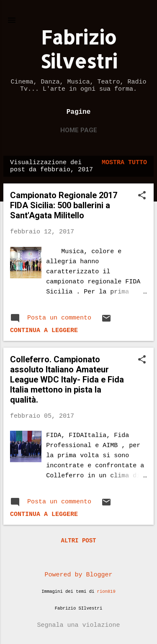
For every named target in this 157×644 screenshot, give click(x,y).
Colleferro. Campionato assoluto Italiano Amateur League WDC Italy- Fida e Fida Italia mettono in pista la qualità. (67, 380)
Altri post (78, 541)
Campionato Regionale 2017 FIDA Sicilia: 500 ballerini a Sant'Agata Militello (64, 205)
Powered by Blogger (78, 575)
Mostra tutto (124, 163)
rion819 (106, 592)
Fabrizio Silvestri (79, 49)
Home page (79, 130)
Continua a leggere (44, 331)
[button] (142, 196)
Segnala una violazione (78, 625)
